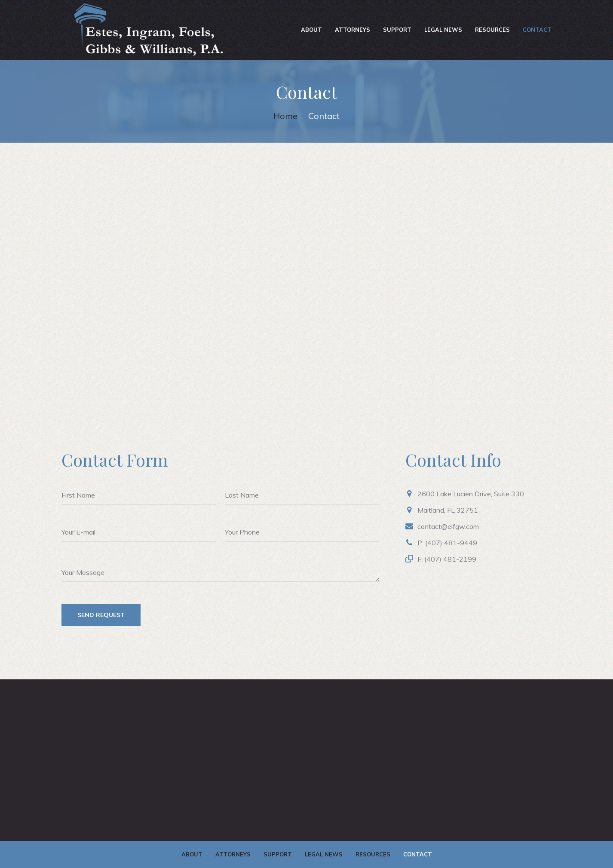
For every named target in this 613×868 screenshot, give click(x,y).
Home (285, 116)
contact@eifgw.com (448, 526)
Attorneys (352, 30)
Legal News (443, 30)
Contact (537, 30)
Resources (492, 30)
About (311, 30)
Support (397, 30)
